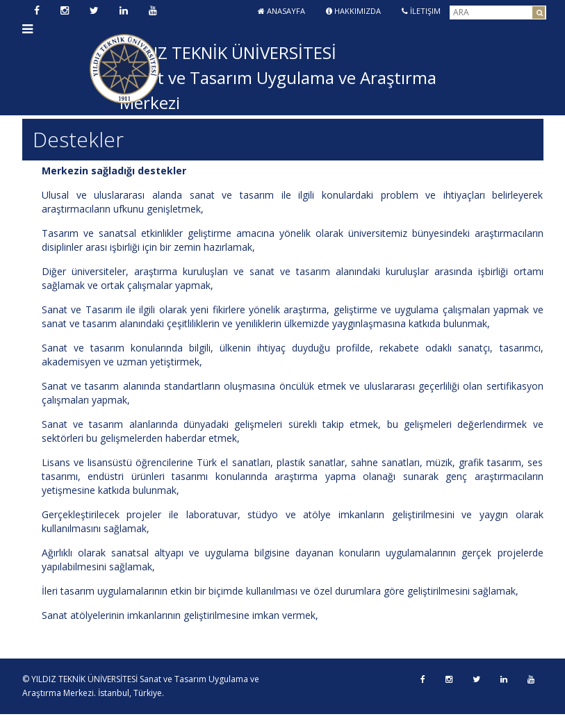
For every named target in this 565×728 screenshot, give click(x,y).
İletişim (421, 11)
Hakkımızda (353, 11)
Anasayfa (281, 11)
